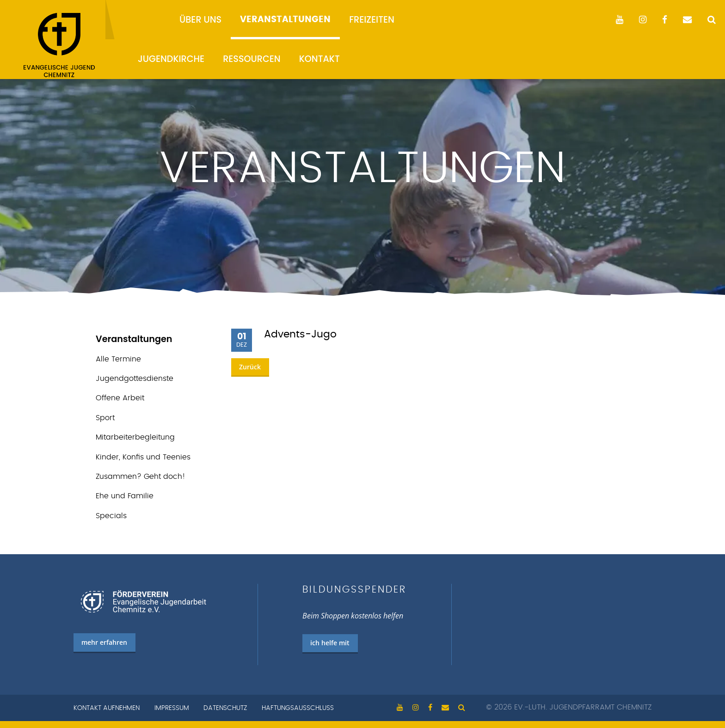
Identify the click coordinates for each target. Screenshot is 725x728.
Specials (111, 516)
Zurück (250, 367)
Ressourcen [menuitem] (252, 59)
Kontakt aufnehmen (107, 708)
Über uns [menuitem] (200, 20)
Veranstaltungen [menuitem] (285, 20)
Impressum (172, 708)
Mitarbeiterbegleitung (135, 437)
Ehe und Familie (125, 496)
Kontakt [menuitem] (319, 59)
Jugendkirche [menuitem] (171, 59)
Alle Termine (118, 359)
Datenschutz (225, 708)
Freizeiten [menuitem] (372, 20)
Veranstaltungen (134, 339)
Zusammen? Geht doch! (141, 477)
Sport (105, 418)
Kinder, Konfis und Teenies (143, 457)
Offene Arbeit (120, 398)
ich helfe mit (330, 643)
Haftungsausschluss (298, 708)
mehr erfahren (104, 642)
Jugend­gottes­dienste (135, 379)
